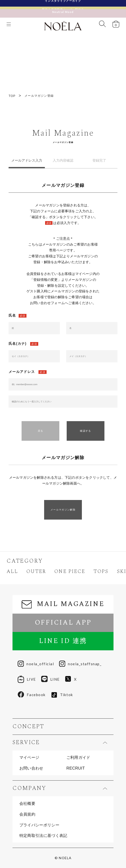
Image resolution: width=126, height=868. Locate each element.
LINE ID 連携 (63, 641)
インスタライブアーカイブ (63, 3)
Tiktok (62, 695)
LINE (50, 679)
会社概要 (27, 803)
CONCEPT (28, 727)
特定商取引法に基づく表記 (43, 835)
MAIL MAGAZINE (63, 604)
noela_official (36, 664)
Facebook (32, 695)
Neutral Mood (63, 9)
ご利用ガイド (78, 757)
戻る (41, 431)
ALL (12, 572)
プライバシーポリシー (39, 825)
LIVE (27, 679)
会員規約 (27, 814)
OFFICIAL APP (63, 623)
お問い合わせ (31, 768)
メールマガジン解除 (63, 510)
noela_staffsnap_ (80, 664)
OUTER (36, 572)
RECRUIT (76, 768)
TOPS (101, 572)
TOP (12, 96)
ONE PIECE (70, 572)
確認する (85, 431)
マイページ (29, 757)
